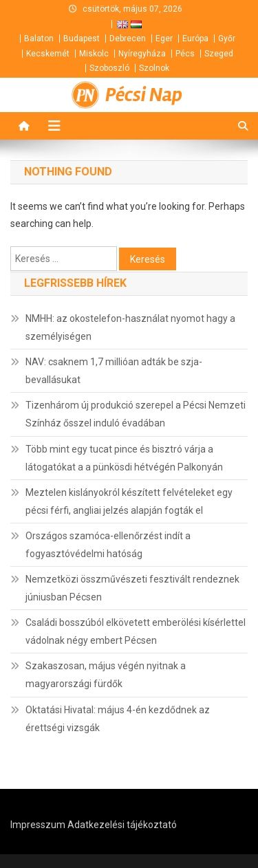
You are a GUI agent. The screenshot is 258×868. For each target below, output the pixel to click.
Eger (164, 39)
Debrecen (128, 39)
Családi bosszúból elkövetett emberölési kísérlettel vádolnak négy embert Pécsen (136, 631)
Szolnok (154, 68)
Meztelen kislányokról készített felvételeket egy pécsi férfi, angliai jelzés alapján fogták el (129, 501)
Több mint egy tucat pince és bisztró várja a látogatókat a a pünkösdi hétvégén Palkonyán (124, 458)
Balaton (39, 39)
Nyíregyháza (142, 54)
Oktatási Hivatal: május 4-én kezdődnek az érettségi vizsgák (118, 719)
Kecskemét (48, 54)
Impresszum (38, 825)
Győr (227, 39)
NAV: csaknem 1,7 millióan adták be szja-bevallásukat (114, 371)
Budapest (82, 39)
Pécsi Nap (144, 95)
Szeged (219, 54)
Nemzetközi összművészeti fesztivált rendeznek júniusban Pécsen (132, 588)
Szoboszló (109, 68)
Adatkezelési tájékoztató (122, 825)
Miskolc (94, 54)
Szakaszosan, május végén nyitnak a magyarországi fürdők (106, 675)
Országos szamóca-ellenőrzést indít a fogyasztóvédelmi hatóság (108, 545)
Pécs (185, 54)
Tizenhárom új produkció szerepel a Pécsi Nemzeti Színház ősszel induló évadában (136, 414)
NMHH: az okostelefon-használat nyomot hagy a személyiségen (130, 327)
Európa (195, 39)
